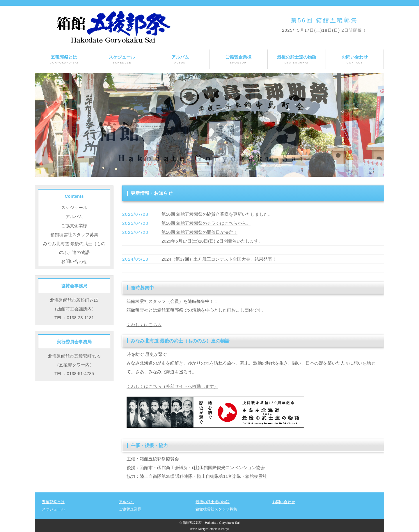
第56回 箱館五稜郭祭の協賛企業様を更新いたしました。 (217, 214)
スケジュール (122, 60)
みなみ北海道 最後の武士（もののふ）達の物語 (74, 248)
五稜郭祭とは (64, 60)
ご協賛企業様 (238, 60)
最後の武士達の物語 (297, 60)
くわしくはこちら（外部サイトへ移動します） (172, 386)
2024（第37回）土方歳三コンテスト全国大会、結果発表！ (219, 259)
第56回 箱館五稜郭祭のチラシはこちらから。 (206, 223)
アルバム (180, 60)
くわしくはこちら (144, 325)
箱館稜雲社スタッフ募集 (74, 235)
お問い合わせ (355, 60)
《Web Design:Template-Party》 (210, 529)
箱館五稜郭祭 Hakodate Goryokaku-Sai (211, 523)
